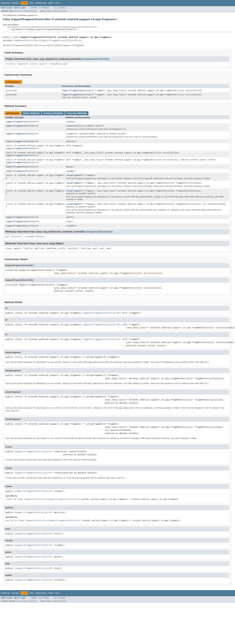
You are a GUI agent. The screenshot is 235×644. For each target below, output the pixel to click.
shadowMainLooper (59, 64)
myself (43, 64)
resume (70, 171)
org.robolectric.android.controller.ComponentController (34, 27)
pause (69, 167)
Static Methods (31, 113)
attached (10, 64)
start (69, 217)
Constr (26, 11)
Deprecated (41, 3)
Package (15, 3)
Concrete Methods (77, 113)
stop (69, 221)
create (70, 122)
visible (70, 226)
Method (34, 11)
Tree (32, 3)
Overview (5, 3)
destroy (70, 141)
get (7, 237)
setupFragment (74, 175)
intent (34, 64)
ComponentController (26, 41)
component (23, 64)
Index (51, 3)
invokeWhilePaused (34, 237)
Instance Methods (53, 113)
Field (19, 11)
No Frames (44, 8)
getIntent (17, 237)
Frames (34, 8)
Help (57, 3)
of (67, 146)
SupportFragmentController (76, 27)
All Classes (60, 8)
